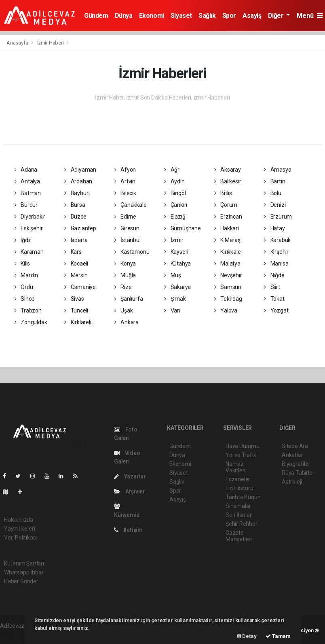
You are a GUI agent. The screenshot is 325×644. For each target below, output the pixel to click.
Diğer (277, 16)
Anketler (292, 455)
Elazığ (175, 217)
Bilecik (125, 193)
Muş (173, 275)
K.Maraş (227, 240)
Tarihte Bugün (243, 497)
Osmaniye (80, 287)
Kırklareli (78, 322)
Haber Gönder (21, 581)
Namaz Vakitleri (235, 467)
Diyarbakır (30, 217)
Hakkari (227, 228)
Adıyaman (80, 170)
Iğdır (23, 240)
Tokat (274, 299)
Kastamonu (132, 252)
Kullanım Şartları (24, 563)
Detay (247, 636)
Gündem (96, 16)
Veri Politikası (20, 538)
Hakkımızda (19, 520)
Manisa (276, 264)
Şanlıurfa (129, 299)
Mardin (26, 275)
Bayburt (77, 193)
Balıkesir (228, 181)
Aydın (174, 181)
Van (172, 310)
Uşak (124, 310)
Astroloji (292, 482)
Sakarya (177, 287)
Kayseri (176, 252)
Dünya (124, 16)
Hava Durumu (243, 446)
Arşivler (130, 491)
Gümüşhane (183, 228)
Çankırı (176, 205)
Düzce (75, 217)
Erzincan (228, 217)
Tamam (278, 636)
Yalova (226, 310)
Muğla (125, 275)
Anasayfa (18, 43)
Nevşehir (228, 275)
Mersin (76, 275)
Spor (229, 16)
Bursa (75, 205)
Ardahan (78, 181)
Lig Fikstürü (240, 488)
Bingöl (175, 193)
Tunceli (76, 310)
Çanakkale (131, 205)
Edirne (125, 217)
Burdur (26, 205)
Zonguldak (31, 322)
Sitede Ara (295, 446)
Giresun (127, 228)
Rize (123, 287)
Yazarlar (130, 476)
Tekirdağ (228, 299)
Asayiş (252, 16)
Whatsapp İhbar (24, 572)
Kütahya (177, 264)
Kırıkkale (228, 252)
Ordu (24, 287)
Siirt (272, 287)
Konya (125, 264)
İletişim (128, 530)
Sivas (74, 299)
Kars (73, 252)
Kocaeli (76, 264)
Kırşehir (276, 252)
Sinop (25, 299)
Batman (28, 193)
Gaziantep (80, 228)
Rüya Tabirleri (299, 473)
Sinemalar (238, 506)
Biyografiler (296, 464)
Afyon (125, 170)
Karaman (29, 252)
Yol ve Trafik (241, 455)
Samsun (228, 287)
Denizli (275, 205)
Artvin (125, 181)
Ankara (127, 322)
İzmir (174, 240)
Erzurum (278, 217)
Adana (26, 170)
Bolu (273, 193)
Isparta (76, 240)
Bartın (274, 181)
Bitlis (223, 193)
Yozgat (276, 310)
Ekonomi (152, 16)
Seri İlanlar (239, 515)
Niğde (274, 275)
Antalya (27, 181)
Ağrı (172, 170)
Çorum (226, 205)
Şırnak (175, 299)
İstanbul (128, 240)
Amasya (278, 170)
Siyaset (181, 16)
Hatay (274, 228)
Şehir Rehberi (242, 524)
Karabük (277, 240)
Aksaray (228, 170)
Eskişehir (29, 228)
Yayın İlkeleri (19, 529)
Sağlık (207, 16)
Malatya (227, 264)
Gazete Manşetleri (239, 536)
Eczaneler (238, 479)
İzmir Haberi (50, 43)
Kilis (22, 264)
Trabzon (28, 310)
